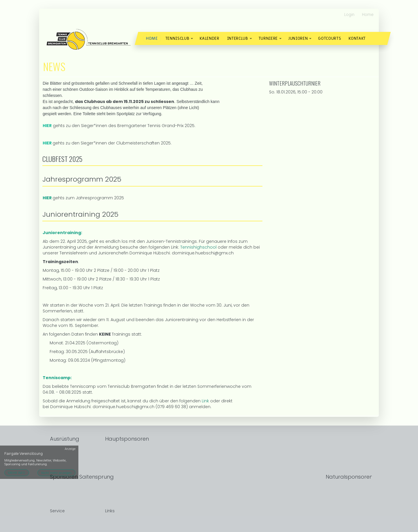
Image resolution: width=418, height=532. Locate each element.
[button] (192, 39)
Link (206, 401)
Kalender (209, 38)
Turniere (268, 38)
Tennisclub (178, 38)
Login (349, 15)
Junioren (298, 38)
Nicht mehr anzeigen (56, 473)
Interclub (238, 38)
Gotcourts (330, 38)
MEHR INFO (17, 473)
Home (368, 15)
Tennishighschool (198, 247)
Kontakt (357, 38)
